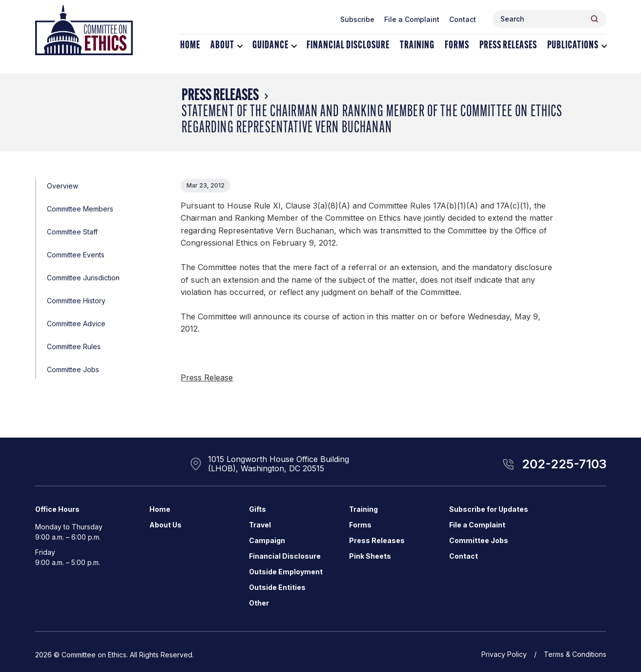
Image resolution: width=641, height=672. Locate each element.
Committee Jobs (73, 369)
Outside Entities (277, 587)
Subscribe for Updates (489, 509)
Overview (62, 186)
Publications (573, 46)
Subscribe (357, 19)
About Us (165, 525)
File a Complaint (412, 19)
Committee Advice (76, 324)
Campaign (267, 540)
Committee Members (80, 209)
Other (259, 603)
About (222, 46)
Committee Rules (74, 346)
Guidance (270, 46)
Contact (463, 19)
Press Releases (508, 46)
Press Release (207, 378)
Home (190, 46)
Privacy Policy (504, 654)
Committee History (76, 301)
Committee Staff (72, 232)
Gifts (258, 509)
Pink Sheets (370, 556)
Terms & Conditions (575, 654)
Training (417, 46)
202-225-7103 (564, 464)
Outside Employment (286, 572)
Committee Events (76, 255)
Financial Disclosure (348, 46)
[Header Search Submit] (594, 19)
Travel (260, 525)
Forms (457, 46)
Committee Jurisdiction (83, 278)
